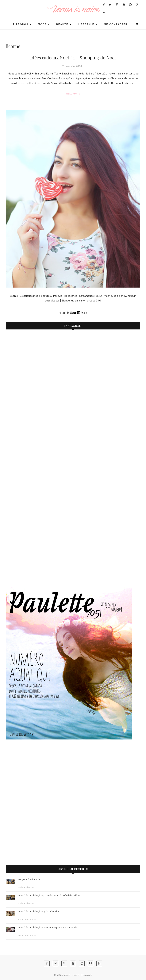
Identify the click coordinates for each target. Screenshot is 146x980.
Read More (73, 94)
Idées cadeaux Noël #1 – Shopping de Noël (73, 58)
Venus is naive (71, 975)
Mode (42, 24)
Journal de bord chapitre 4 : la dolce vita (38, 911)
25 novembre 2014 (72, 66)
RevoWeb (86, 975)
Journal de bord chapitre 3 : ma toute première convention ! (49, 927)
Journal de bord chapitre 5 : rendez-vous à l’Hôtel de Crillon (49, 895)
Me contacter (116, 24)
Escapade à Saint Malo (29, 879)
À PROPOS (21, 24)
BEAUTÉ (62, 24)
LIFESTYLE (86, 24)
